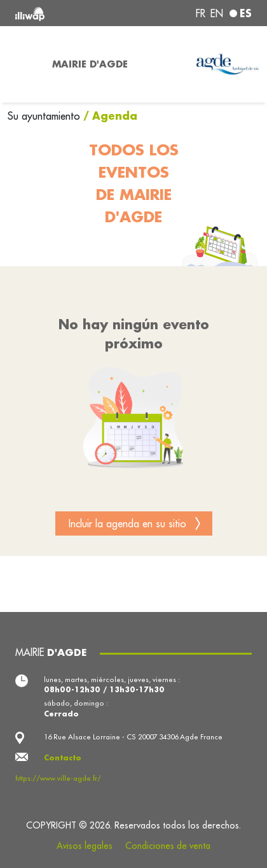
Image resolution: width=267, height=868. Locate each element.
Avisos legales (85, 846)
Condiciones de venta (168, 846)
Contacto (63, 758)
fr (201, 13)
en (217, 13)
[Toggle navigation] (22, 64)
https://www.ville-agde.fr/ (58, 778)
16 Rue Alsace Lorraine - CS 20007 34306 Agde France (133, 737)
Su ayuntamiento (45, 116)
